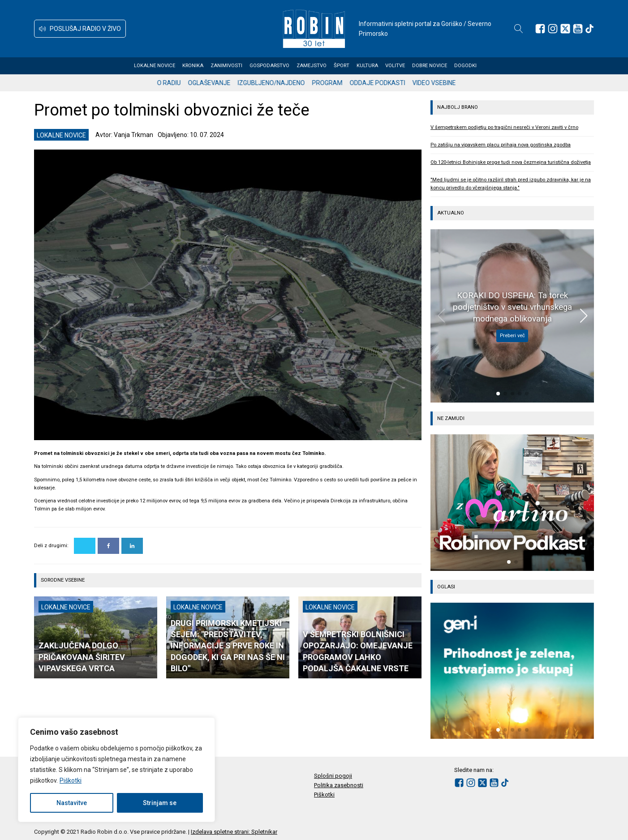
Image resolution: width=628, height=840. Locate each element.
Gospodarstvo (278, 66)
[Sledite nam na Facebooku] (540, 29)
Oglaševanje (217, 83)
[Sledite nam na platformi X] (565, 29)
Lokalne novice (163, 66)
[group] (512, 502)
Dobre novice (439, 66)
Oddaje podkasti (385, 83)
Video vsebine (442, 83)
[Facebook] (108, 546)
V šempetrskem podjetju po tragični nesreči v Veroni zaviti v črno (504, 127)
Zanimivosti (235, 66)
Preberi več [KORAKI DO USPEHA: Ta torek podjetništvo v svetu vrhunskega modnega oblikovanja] (512, 336)
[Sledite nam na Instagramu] (553, 29)
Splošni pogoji (333, 776)
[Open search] (519, 29)
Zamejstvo (320, 66)
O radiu (177, 83)
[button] (80, 29)
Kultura (376, 66)
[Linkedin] (132, 546)
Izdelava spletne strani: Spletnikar (234, 832)
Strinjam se (160, 803)
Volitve (404, 66)
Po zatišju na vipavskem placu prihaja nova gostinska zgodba (501, 145)
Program (335, 83)
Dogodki (474, 66)
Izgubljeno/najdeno (279, 83)
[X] (85, 546)
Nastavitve (72, 803)
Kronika (202, 66)
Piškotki (71, 780)
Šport (351, 66)
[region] (116, 770)
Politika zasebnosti (339, 785)
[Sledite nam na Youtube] (578, 29)
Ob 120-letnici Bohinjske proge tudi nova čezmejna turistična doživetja (511, 162)
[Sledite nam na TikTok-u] (589, 29)
